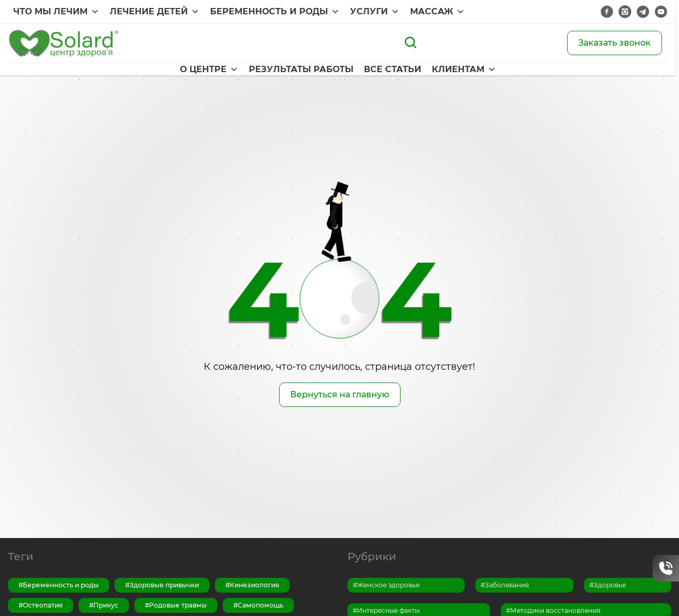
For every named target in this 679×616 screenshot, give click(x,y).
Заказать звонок (615, 43)
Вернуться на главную (340, 394)
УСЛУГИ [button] (375, 12)
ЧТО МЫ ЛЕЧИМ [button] (56, 12)
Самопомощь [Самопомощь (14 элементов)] (260, 605)
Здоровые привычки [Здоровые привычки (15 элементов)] (164, 585)
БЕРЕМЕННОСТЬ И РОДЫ (275, 12)
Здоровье (610, 585)
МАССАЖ (437, 12)
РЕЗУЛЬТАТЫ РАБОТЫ (284, 71)
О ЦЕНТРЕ (192, 71)
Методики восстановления (555, 610)
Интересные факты (388, 610)
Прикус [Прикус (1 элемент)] (106, 605)
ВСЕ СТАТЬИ (376, 71)
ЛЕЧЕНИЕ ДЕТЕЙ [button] (155, 12)
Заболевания (507, 585)
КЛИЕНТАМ (447, 71)
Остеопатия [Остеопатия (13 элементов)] (43, 605)
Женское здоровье (388, 585)
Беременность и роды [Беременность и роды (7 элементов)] (61, 585)
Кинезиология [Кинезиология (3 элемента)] (254, 585)
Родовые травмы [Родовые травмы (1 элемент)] (178, 605)
